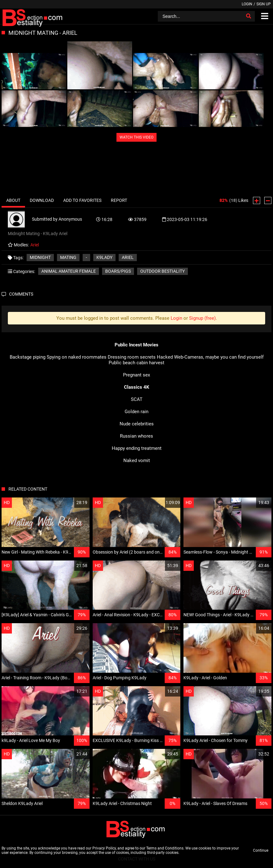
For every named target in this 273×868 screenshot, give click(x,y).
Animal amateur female (69, 271)
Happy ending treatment (137, 448)
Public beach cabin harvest (136, 363)
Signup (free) (202, 318)
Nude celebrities (137, 424)
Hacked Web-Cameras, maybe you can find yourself (210, 357)
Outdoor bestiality (162, 271)
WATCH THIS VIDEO (136, 137)
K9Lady (104, 257)
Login (247, 4)
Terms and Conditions (165, 848)
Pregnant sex (136, 375)
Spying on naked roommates (77, 357)
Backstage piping (28, 357)
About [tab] (13, 200)
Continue (261, 850)
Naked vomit (137, 460)
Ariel (128, 257)
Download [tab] (42, 200)
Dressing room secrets (132, 357)
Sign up (264, 4)
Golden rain (136, 412)
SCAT (137, 399)
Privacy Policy (104, 848)
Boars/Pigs (118, 271)
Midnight (40, 257)
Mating (68, 257)
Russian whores (136, 436)
